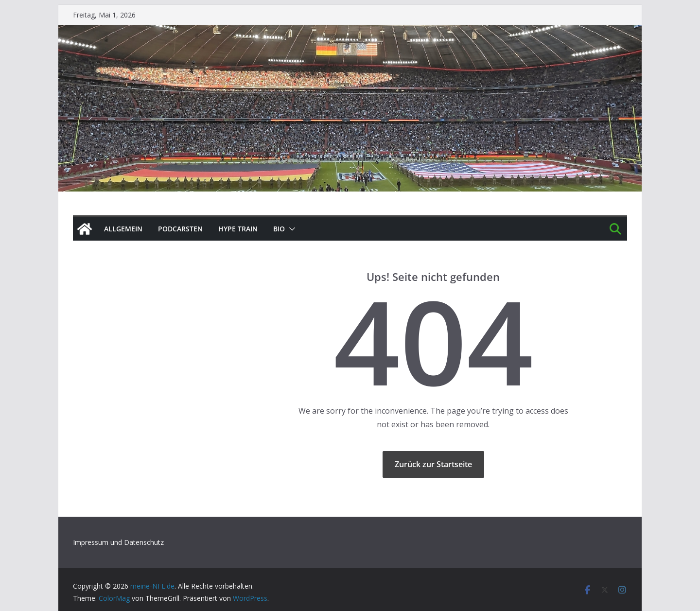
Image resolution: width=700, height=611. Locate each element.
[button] (290, 229)
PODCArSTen (180, 229)
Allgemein (123, 229)
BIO (279, 229)
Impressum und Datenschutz (118, 542)
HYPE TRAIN (238, 229)
